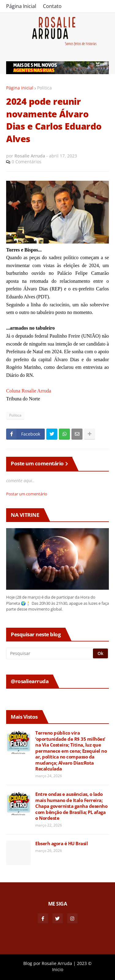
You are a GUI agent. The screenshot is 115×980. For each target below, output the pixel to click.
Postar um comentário (27, 494)
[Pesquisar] (50, 653)
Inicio (58, 969)
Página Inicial (21, 6)
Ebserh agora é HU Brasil (61, 844)
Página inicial (20, 88)
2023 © (84, 963)
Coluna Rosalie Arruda (29, 391)
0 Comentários (27, 162)
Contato (52, 6)
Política (44, 88)
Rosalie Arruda (57, 963)
